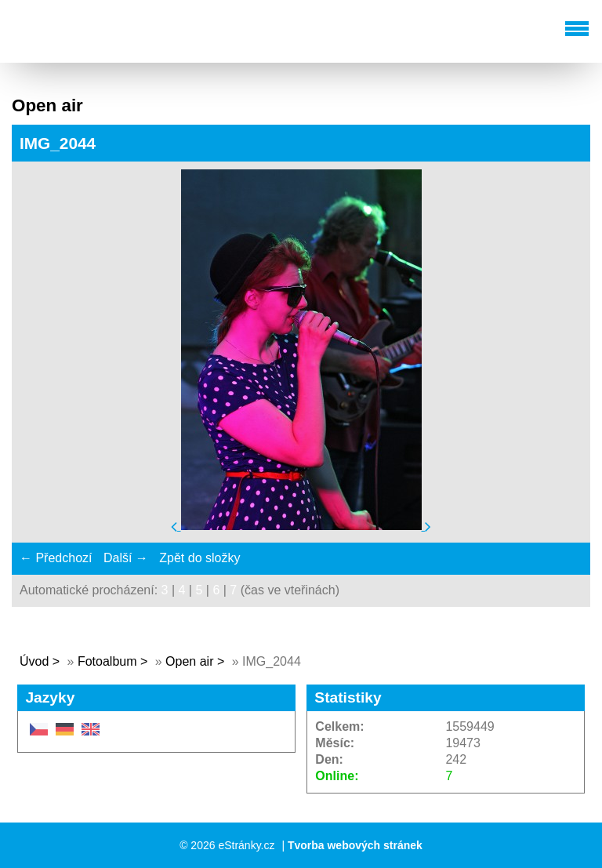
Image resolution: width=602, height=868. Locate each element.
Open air (191, 661)
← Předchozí (56, 558)
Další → (126, 558)
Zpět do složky (199, 558)
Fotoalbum (107, 661)
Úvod (34, 661)
